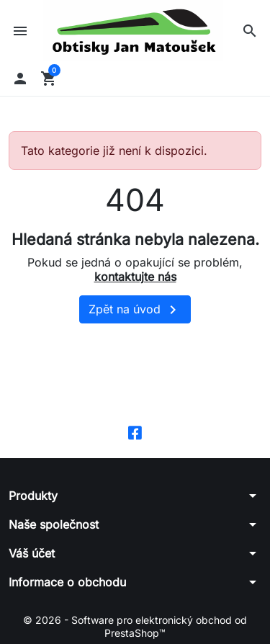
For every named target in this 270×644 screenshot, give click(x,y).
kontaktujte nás (135, 277)
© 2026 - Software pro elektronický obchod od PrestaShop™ (135, 626)
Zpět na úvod (135, 310)
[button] (250, 31)
